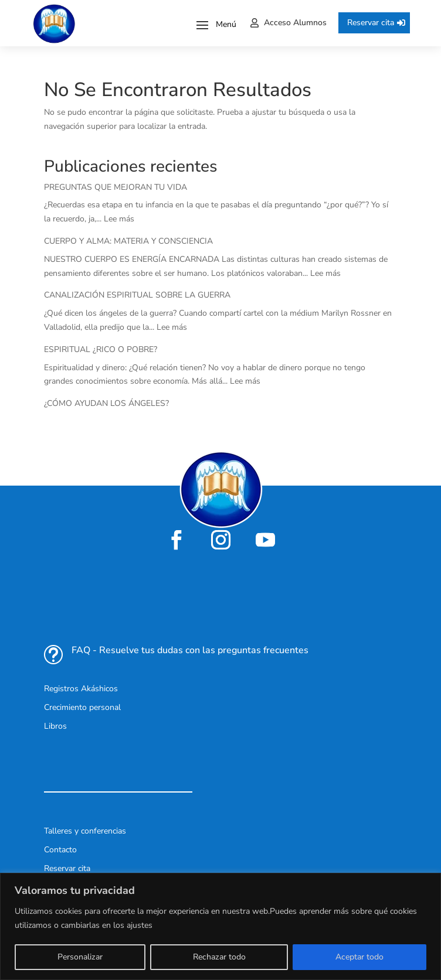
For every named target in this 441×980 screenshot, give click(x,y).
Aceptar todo (359, 957)
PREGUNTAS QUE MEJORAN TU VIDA (116, 187)
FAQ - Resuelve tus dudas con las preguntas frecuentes (190, 650)
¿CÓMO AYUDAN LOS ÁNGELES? (106, 403)
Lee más (119, 219)
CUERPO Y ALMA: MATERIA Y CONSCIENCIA (128, 241)
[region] (220, 926)
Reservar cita (371, 23)
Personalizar (80, 957)
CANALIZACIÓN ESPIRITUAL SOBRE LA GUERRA (137, 295)
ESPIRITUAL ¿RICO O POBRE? (101, 349)
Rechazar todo (219, 957)
